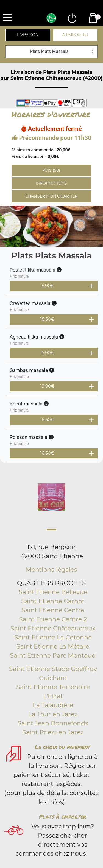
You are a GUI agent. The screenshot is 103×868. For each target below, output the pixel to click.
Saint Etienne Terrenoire (53, 687)
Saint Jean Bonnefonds (53, 723)
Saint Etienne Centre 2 (53, 619)
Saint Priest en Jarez (53, 732)
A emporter (75, 35)
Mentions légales (51, 570)
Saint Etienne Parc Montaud (53, 656)
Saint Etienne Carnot (53, 601)
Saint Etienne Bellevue (53, 592)
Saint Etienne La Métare (53, 646)
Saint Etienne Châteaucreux (53, 628)
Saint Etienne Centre (53, 610)
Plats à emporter (63, 816)
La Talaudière (53, 705)
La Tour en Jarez (53, 714)
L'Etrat (53, 696)
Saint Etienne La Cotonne (53, 637)
